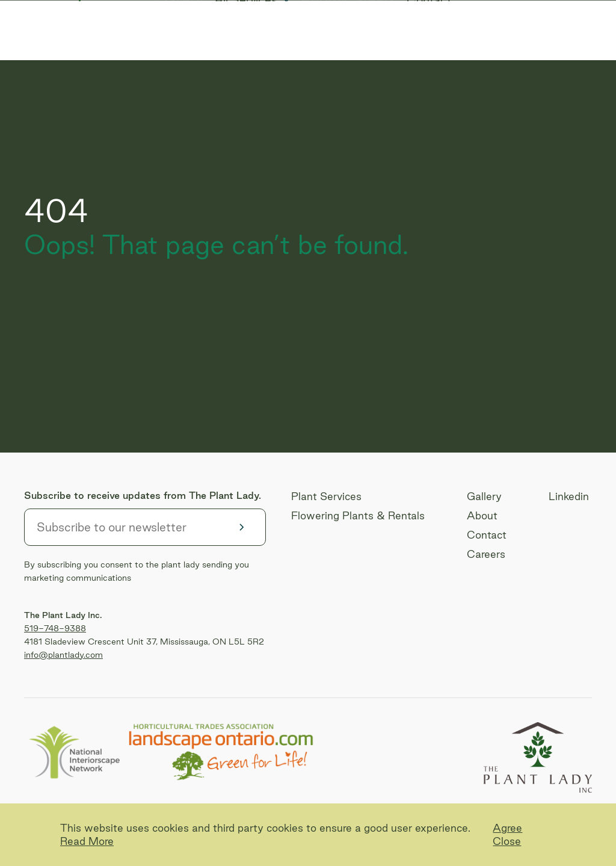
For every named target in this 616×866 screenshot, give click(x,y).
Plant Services (326, 496)
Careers (379, 48)
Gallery (171, 48)
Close (507, 841)
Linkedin (569, 496)
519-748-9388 (55, 628)
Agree (507, 828)
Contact (442, 48)
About (321, 48)
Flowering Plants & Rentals (358, 515)
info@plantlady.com (63, 655)
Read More (87, 841)
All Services (242, 48)
